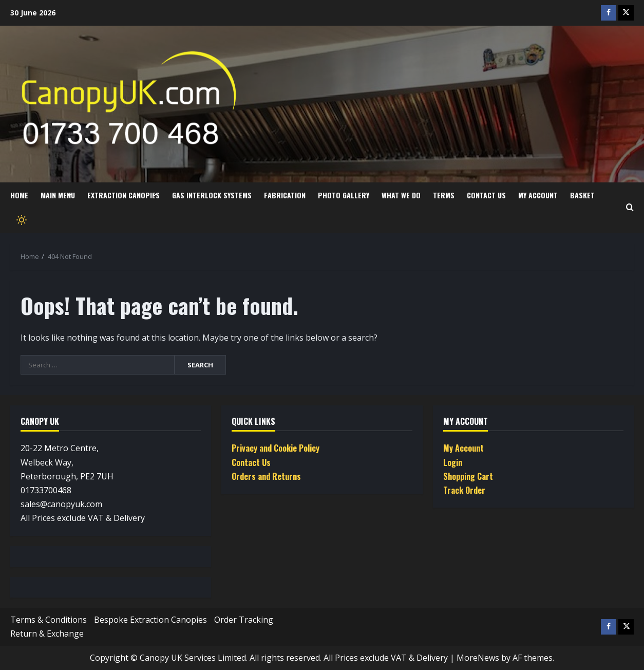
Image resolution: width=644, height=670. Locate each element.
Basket (582, 195)
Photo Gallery (344, 195)
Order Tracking (244, 620)
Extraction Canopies (124, 195)
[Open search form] (630, 208)
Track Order (464, 490)
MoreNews (478, 658)
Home (19, 195)
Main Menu (58, 195)
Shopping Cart (468, 476)
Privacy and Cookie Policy (276, 448)
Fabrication (285, 195)
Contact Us (486, 195)
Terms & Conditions (49, 620)
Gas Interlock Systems (212, 195)
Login (453, 462)
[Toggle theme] (21, 220)
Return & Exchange (47, 634)
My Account (538, 195)
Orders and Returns (266, 476)
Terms (444, 195)
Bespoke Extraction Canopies (150, 620)
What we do (401, 195)
